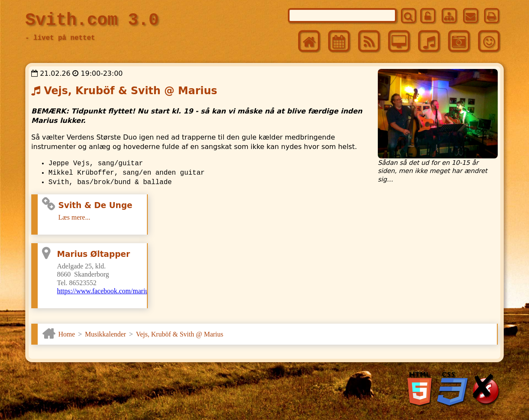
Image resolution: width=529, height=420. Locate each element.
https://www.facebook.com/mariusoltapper (115, 291)
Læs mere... (74, 217)
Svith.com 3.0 (92, 20)
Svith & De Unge (95, 205)
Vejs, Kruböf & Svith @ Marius (179, 334)
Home (67, 334)
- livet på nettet (60, 38)
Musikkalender (105, 334)
